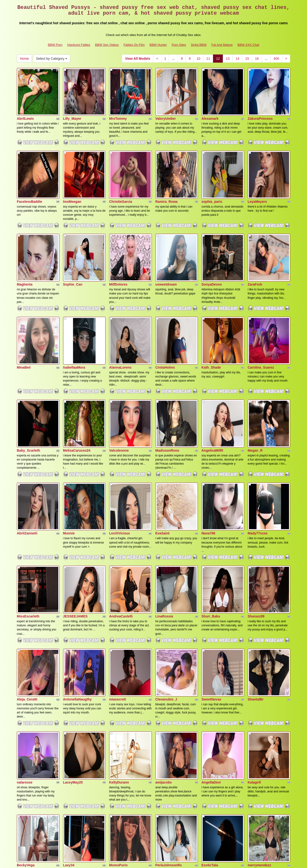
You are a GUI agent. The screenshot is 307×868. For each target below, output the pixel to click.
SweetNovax (211, 568)
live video (264, 826)
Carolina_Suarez (261, 302)
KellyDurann (119, 635)
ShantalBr (256, 568)
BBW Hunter (158, 45)
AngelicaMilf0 (212, 368)
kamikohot (118, 768)
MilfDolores (118, 235)
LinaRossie (164, 502)
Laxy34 (69, 701)
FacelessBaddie (30, 169)
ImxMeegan (72, 169)
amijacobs (164, 635)
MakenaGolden (75, 768)
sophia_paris (212, 169)
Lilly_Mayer (72, 102)
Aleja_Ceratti (27, 568)
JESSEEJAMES (75, 502)
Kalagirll (254, 635)
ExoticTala (210, 701)
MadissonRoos (167, 368)
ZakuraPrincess (260, 102)
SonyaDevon (212, 235)
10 (199, 59)
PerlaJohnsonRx (169, 701)
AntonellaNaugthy (77, 568)
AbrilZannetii (27, 435)
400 (276, 59)
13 (228, 59)
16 (257, 59)
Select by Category (52, 59)
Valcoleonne (119, 368)
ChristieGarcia (121, 169)
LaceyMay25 (73, 635)
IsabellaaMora (74, 302)
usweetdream (166, 235)
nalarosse (25, 635)
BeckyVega (26, 701)
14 (237, 59)
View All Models (138, 59)
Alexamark (210, 102)
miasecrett (118, 568)
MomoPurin (118, 701)
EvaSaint (162, 435)
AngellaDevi (211, 635)
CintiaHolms (165, 302)
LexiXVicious (120, 435)
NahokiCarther (28, 768)
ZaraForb (255, 235)
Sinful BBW (199, 45)
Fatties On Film (134, 45)
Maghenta (25, 235)
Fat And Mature (222, 45)
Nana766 (208, 435)
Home (24, 59)
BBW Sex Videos (107, 45)
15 (247, 59)
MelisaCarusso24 (77, 368)
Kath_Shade (211, 302)
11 (208, 59)
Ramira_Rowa (167, 169)
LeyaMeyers (257, 169)
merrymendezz (260, 701)
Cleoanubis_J (166, 568)
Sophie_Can (73, 235)
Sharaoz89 (256, 502)
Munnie (69, 435)
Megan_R (255, 368)
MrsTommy (118, 102)
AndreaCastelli (121, 502)
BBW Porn (55, 45)
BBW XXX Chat (248, 45)
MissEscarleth (28, 502)
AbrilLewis (25, 102)
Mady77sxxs (258, 435)
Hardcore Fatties (79, 45)
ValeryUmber (166, 102)
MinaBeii (24, 302)
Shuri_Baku (211, 502)
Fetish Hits (192, 861)
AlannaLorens (120, 302)
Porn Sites (179, 45)
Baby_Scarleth (28, 368)
